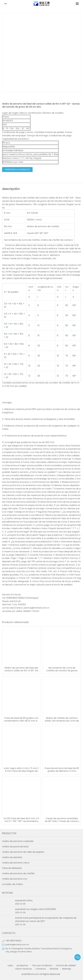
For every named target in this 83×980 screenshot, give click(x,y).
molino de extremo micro (16, 863)
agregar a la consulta (17, 170)
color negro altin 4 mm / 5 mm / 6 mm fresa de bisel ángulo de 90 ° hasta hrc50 (21, 770)
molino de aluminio (12, 857)
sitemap (67, 969)
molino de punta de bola (15, 847)
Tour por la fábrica (42, 965)
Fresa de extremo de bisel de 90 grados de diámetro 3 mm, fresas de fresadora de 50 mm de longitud (62, 770)
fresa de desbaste (12, 868)
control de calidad (66, 965)
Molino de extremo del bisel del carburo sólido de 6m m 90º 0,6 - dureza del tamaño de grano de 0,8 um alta (21, 669)
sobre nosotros (24, 969)
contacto (41, 969)
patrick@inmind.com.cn (17, 945)
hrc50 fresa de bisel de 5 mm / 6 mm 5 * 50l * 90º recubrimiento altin (21, 820)
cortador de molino (13, 884)
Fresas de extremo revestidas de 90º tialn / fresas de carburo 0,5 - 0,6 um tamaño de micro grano (62, 820)
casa (10, 965)
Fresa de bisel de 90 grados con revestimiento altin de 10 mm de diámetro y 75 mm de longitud (21, 719)
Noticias (54, 969)
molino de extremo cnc (15, 879)
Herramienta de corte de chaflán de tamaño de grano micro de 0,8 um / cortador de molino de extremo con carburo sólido (62, 669)
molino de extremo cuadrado (18, 841)
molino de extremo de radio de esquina (23, 852)
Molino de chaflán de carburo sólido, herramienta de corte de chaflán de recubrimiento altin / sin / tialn (62, 719)
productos (22, 965)
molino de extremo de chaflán (18, 873)
